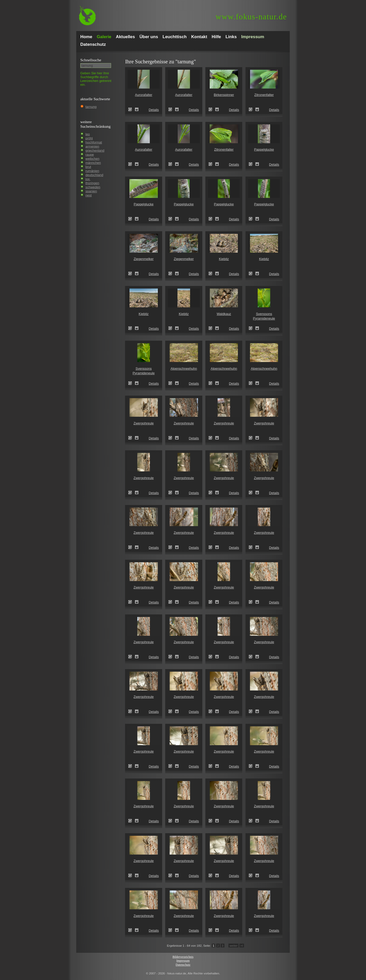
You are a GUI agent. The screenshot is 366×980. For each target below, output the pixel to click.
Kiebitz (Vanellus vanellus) (212, 273)
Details (154, 110)
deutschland (94, 175)
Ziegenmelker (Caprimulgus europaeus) (132, 273)
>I (242, 946)
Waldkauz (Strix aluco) (212, 328)
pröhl (89, 138)
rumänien (92, 171)
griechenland (95, 150)
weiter (233, 946)
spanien (91, 191)
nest (89, 195)
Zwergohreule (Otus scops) (132, 438)
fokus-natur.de (251, 17)
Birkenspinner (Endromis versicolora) (212, 109)
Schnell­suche (91, 60)
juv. (88, 179)
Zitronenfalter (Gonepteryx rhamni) (252, 109)
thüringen (92, 183)
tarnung (91, 107)
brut (88, 167)
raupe (90, 155)
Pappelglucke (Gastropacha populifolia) (252, 164)
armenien (92, 146)
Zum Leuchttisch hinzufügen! (137, 109)
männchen (93, 163)
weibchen (92, 159)
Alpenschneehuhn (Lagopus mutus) (172, 383)
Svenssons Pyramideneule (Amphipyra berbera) (252, 328)
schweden (93, 187)
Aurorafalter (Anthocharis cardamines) (132, 109)
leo (88, 134)
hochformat (94, 142)
